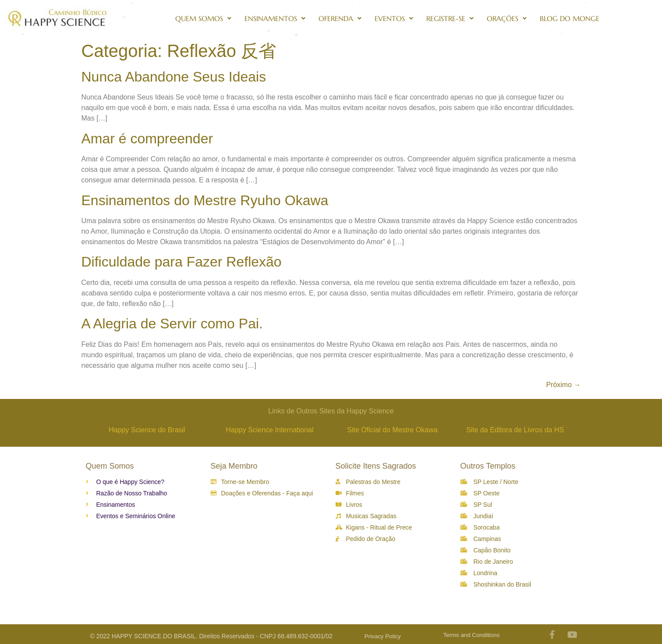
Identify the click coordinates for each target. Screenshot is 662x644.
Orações (507, 18)
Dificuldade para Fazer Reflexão (182, 262)
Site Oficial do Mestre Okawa (392, 430)
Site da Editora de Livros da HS (515, 430)
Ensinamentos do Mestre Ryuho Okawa (205, 200)
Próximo (563, 385)
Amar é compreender (147, 139)
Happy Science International (269, 430)
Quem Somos (203, 18)
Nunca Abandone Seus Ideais (174, 77)
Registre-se (450, 18)
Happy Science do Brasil (147, 430)
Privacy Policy (383, 636)
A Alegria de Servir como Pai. (172, 324)
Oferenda (340, 18)
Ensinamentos (275, 18)
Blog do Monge (570, 18)
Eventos (394, 18)
